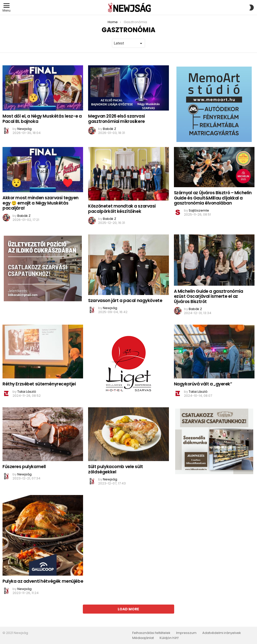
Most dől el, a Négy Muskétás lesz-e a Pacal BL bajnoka (42, 119)
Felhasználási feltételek (151, 633)
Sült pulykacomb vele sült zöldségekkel (115, 469)
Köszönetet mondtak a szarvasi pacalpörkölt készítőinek (122, 209)
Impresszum (186, 633)
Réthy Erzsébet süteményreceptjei (39, 384)
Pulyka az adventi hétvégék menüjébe (43, 581)
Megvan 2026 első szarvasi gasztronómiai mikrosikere (116, 119)
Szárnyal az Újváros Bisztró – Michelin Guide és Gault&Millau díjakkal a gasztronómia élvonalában (213, 198)
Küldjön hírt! (169, 638)
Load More (128, 609)
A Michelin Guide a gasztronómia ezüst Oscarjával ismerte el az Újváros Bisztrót (209, 296)
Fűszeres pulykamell (24, 467)
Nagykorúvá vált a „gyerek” (203, 384)
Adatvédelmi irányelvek (222, 633)
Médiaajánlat (143, 638)
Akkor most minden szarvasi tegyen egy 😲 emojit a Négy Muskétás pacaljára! (41, 203)
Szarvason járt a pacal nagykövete (125, 301)
